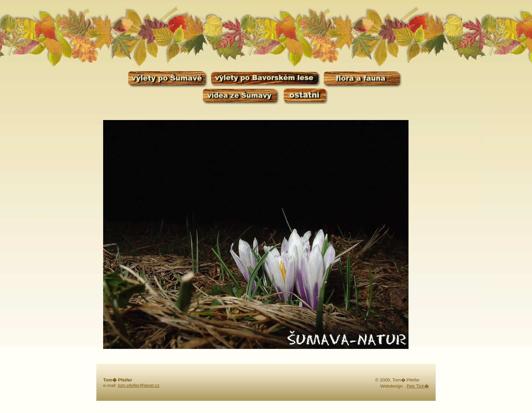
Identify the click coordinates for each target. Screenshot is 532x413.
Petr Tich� (418, 386)
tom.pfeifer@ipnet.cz (139, 385)
